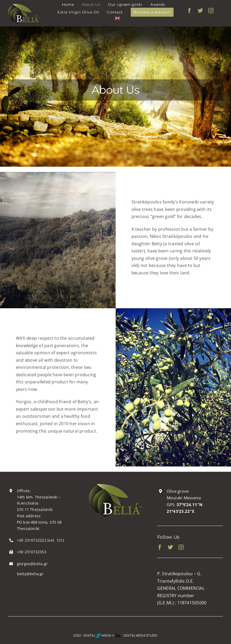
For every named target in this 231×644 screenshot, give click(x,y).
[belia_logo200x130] (115, 484)
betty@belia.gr (30, 574)
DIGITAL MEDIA (98, 635)
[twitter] (200, 11)
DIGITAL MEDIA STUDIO (136, 635)
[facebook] (189, 11)
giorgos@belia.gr (32, 564)
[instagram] (211, 11)
